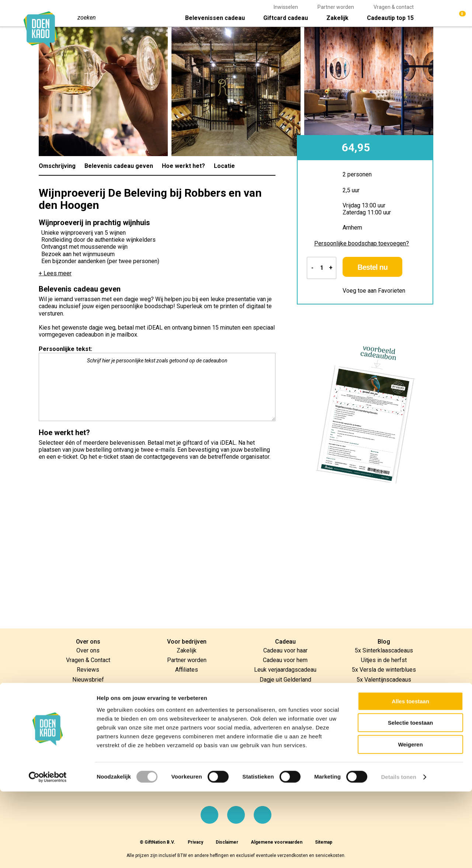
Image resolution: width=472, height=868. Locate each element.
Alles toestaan (410, 778)
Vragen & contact (394, 7)
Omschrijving (57, 166)
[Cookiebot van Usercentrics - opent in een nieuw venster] (48, 854)
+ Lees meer (55, 273)
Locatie (224, 166)
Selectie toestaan (411, 800)
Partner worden (336, 7)
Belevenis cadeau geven (119, 166)
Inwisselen (286, 7)
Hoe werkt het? (183, 166)
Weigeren (410, 821)
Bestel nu (383, 268)
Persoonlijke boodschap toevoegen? (362, 243)
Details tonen (398, 853)
